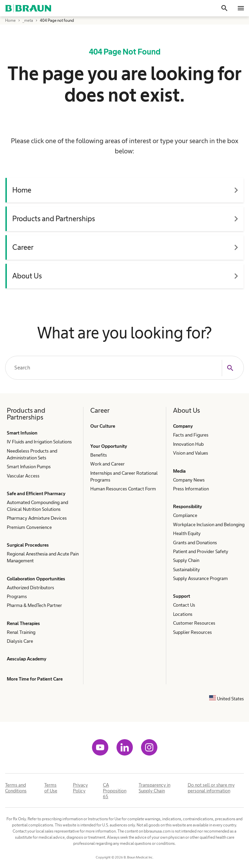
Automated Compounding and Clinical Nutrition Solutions (37, 506)
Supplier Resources (192, 632)
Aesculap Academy (27, 659)
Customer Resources (194, 623)
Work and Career (107, 464)
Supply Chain (186, 560)
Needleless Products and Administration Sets (32, 454)
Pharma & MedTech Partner (34, 605)
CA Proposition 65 (115, 791)
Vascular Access (23, 476)
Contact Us (184, 605)
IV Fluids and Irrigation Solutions (39, 442)
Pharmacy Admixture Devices (37, 518)
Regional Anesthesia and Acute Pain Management (43, 557)
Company (183, 426)
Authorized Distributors (30, 588)
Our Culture (103, 426)
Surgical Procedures (28, 545)
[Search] (224, 8)
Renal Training (21, 632)
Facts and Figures (191, 435)
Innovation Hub (188, 444)
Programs (17, 596)
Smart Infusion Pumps (29, 467)
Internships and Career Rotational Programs (124, 476)
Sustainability (186, 569)
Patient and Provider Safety (201, 551)
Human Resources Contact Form (123, 489)
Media (179, 471)
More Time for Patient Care (35, 679)
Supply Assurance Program (200, 578)
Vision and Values (191, 453)
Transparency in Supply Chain (154, 788)
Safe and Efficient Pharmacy (36, 493)
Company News (189, 480)
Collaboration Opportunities (36, 579)
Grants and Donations (195, 543)
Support (182, 596)
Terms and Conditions (16, 788)
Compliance (185, 515)
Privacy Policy (80, 788)
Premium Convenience (29, 527)
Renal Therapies (23, 623)
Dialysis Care (20, 641)
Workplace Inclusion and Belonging (209, 524)
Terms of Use (51, 788)
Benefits (99, 455)
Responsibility (188, 506)
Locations (183, 614)
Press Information (191, 489)
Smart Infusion (22, 433)
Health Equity (187, 533)
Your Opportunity (109, 446)
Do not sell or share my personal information (211, 788)
